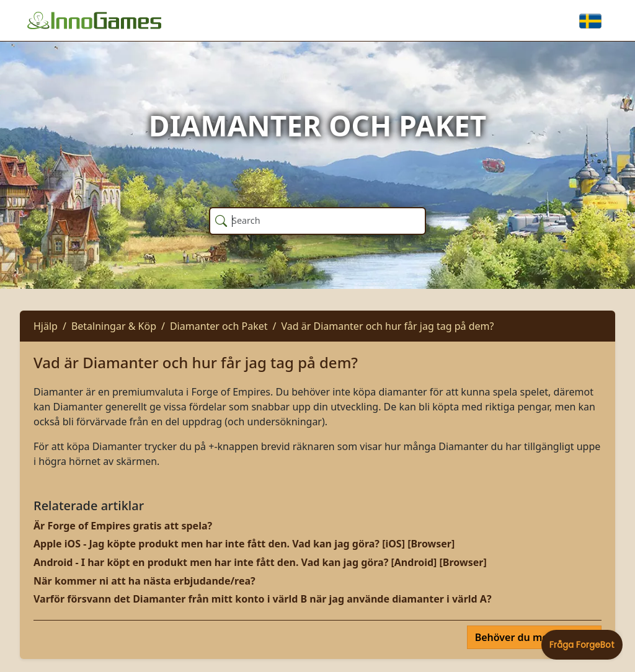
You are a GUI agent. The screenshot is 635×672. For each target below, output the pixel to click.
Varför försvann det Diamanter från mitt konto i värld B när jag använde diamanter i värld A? (263, 599)
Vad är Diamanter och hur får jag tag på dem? (387, 326)
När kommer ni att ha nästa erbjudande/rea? (144, 581)
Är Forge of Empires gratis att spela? (123, 526)
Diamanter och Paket (219, 326)
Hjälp (46, 326)
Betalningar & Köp (114, 326)
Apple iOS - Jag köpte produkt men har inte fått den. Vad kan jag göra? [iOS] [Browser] (244, 544)
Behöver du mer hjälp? (531, 637)
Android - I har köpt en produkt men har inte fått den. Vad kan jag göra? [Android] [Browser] (260, 562)
